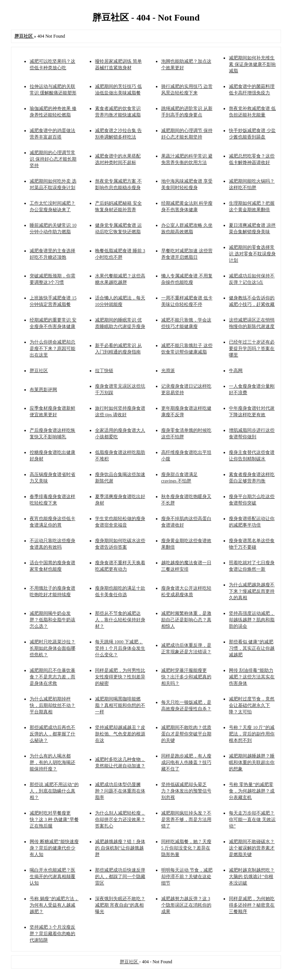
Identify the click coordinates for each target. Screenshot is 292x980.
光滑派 (168, 371)
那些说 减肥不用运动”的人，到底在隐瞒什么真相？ (54, 791)
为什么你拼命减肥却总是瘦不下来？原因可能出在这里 (52, 348)
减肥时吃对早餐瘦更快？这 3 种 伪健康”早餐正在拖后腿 (54, 819)
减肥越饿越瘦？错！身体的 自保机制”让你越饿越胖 (120, 848)
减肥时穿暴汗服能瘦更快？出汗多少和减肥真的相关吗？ (186, 677)
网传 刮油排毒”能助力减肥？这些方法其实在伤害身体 (252, 677)
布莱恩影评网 (43, 390)
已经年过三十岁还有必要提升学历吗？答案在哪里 (252, 348)
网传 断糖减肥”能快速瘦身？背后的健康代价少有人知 (54, 848)
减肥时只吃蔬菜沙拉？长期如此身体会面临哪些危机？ (52, 648)
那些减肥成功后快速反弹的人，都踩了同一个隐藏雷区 (120, 877)
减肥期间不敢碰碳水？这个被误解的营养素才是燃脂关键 (252, 848)
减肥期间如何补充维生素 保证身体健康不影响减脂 (252, 64)
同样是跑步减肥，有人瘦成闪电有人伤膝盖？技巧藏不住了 (186, 762)
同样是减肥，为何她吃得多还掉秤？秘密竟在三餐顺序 (252, 905)
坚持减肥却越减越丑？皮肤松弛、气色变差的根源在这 (120, 734)
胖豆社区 (39, 371)
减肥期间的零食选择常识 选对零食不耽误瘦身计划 (252, 254)
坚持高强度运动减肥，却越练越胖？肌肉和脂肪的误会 (252, 620)
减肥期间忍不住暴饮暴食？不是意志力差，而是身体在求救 (52, 677)
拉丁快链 (104, 371)
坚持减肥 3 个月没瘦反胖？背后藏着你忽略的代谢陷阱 (52, 934)
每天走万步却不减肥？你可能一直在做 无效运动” (252, 819)
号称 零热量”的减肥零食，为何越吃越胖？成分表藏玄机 (252, 791)
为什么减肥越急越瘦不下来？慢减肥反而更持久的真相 (252, 591)
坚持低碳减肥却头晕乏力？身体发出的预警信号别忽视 (186, 791)
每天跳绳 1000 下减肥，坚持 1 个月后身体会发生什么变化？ (120, 648)
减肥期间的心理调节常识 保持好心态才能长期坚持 (53, 159)
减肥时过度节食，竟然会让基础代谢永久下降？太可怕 (252, 705)
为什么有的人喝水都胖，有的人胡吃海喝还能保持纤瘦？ (52, 762)
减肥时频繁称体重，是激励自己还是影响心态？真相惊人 (186, 620)
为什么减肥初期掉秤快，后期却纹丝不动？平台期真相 (52, 705)
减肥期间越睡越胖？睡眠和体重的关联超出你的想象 (252, 762)
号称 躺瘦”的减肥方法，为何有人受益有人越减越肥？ (54, 905)
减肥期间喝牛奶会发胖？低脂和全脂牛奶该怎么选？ (52, 620)
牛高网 (236, 371)
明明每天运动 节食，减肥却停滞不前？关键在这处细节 (187, 877)
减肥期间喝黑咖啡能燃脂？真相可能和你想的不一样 (120, 705)
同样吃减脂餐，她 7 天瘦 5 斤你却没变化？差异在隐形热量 (186, 848)
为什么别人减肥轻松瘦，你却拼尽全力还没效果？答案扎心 (120, 819)
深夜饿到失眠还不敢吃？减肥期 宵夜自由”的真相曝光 (120, 905)
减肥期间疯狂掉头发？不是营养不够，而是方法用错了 (186, 819)
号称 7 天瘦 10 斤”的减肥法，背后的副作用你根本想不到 (252, 734)
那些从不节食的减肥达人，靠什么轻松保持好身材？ (120, 620)
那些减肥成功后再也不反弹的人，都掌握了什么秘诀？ (52, 734)
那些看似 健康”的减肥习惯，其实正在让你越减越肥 (252, 648)
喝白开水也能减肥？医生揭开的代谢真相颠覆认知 (52, 877)
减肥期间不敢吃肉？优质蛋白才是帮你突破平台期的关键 (186, 734)
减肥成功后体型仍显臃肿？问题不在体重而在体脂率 (120, 791)
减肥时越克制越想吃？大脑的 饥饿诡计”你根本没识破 (252, 877)
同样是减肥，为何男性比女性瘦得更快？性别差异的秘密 (120, 677)
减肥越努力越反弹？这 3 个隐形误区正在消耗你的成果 (186, 905)
